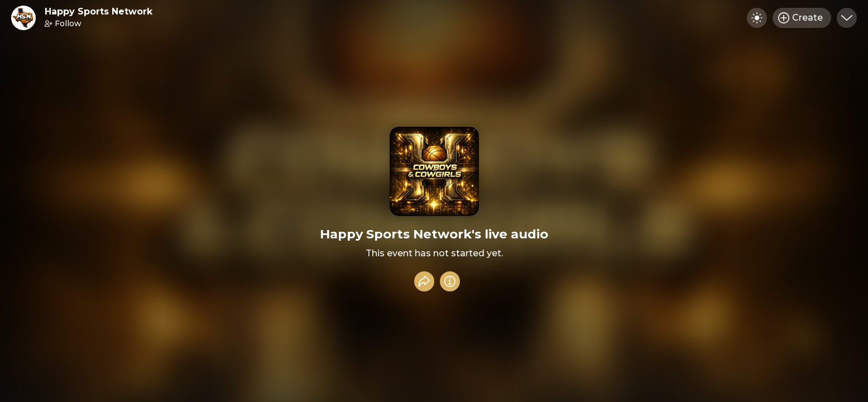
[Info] (450, 281)
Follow (63, 23)
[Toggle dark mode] (757, 18)
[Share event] (424, 281)
